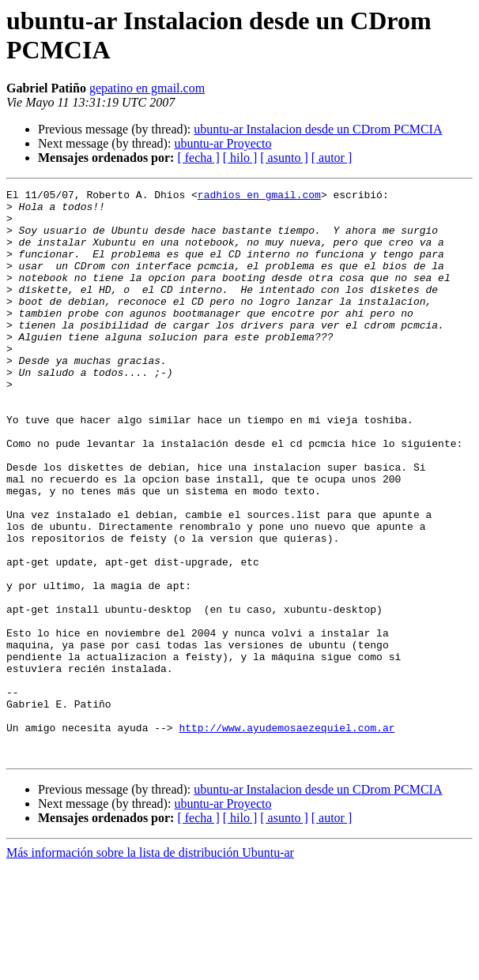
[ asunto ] (284, 158)
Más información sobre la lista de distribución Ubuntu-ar (150, 966)
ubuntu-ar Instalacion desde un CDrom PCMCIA (318, 129)
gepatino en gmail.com (147, 88)
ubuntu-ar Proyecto (223, 143)
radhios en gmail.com (259, 197)
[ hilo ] (240, 158)
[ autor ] (332, 158)
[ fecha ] (198, 158)
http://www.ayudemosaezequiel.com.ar (287, 836)
